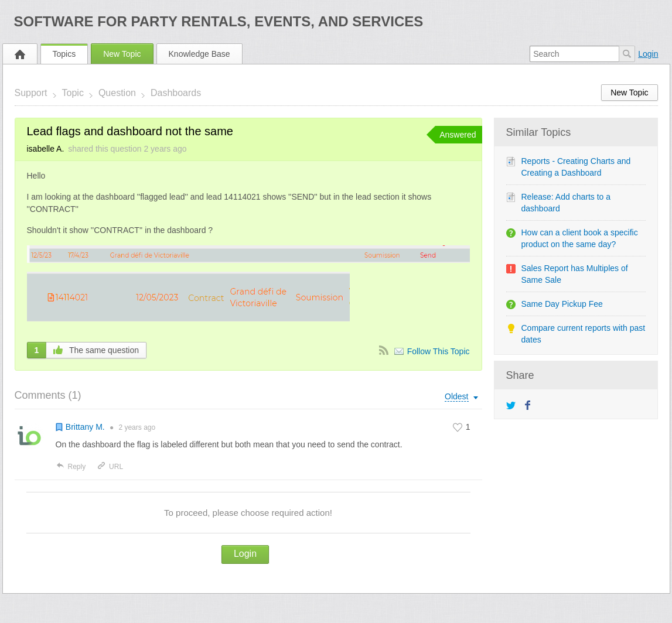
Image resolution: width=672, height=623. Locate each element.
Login (648, 54)
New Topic (122, 54)
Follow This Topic (439, 351)
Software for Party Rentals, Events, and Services (219, 21)
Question (117, 93)
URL (110, 467)
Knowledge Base (199, 54)
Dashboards (176, 93)
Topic (73, 93)
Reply (71, 467)
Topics (64, 54)
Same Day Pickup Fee (562, 304)
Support (31, 93)
